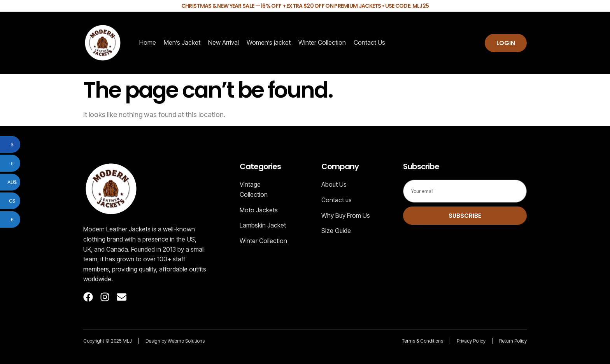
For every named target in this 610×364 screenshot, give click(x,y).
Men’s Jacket (182, 42)
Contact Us (369, 42)
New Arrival (223, 42)
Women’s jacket (269, 42)
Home (148, 42)
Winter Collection (322, 42)
